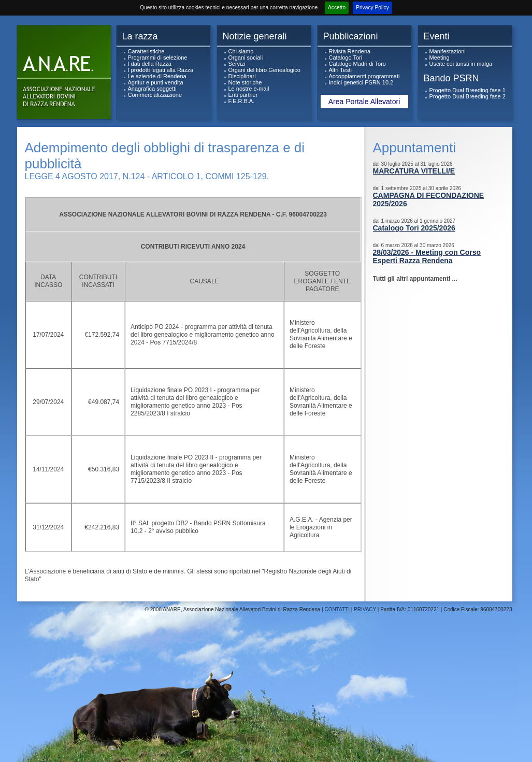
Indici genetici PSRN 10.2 (361, 82)
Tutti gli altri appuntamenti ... (415, 279)
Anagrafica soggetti (152, 89)
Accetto (337, 8)
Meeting (440, 57)
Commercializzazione (155, 95)
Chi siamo (241, 51)
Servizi (237, 64)
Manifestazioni (448, 51)
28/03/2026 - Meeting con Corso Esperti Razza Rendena (427, 256)
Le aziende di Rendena (157, 76)
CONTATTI (337, 609)
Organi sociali (246, 57)
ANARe (66, 75)
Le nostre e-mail (249, 89)
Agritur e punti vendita (156, 82)
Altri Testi (340, 70)
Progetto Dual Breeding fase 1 (468, 90)
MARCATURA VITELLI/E (414, 171)
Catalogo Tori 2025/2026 (414, 228)
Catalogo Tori (346, 57)
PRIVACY (365, 609)
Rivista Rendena (350, 51)
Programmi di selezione (158, 57)
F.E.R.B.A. (242, 101)
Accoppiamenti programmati (364, 76)
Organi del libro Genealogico (264, 70)
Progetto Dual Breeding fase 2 (468, 96)
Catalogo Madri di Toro (357, 64)
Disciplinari (242, 76)
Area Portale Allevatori (364, 102)
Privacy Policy (372, 8)
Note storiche (245, 82)
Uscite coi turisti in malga (461, 64)
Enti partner (243, 95)
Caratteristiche (146, 51)
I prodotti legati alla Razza (161, 70)
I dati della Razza (150, 64)
